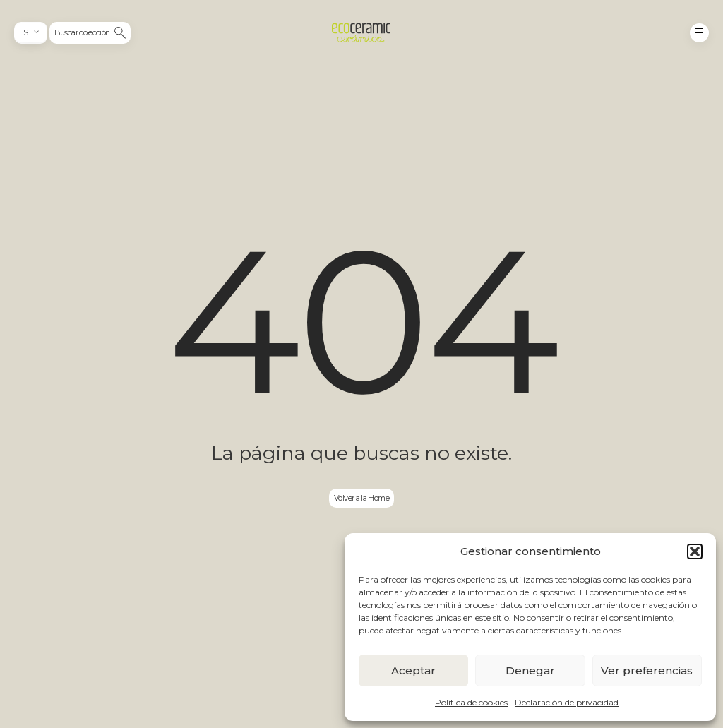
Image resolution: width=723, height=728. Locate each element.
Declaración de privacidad (567, 702)
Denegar (530, 670)
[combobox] (30, 33)
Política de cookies (471, 702)
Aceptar (413, 670)
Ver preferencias (647, 670)
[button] (695, 551)
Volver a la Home (361, 498)
